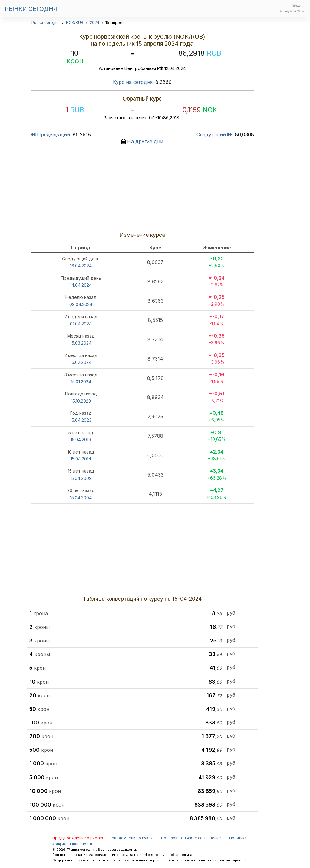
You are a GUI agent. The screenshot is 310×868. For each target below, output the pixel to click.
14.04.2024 (81, 285)
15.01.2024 (81, 382)
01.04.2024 (81, 324)
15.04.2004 (81, 498)
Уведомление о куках (132, 838)
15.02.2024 (81, 362)
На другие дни (145, 141)
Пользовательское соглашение (191, 838)
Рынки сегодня (31, 9)
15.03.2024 (81, 343)
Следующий (214, 134)
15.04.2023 (81, 420)
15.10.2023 (81, 401)
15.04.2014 (81, 459)
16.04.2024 (81, 266)
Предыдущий (50, 134)
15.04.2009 (81, 478)
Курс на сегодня (133, 82)
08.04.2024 (81, 304)
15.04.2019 (81, 439)
